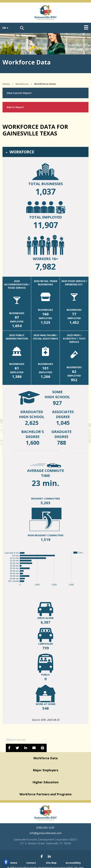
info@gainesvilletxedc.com (45, 833)
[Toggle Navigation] (86, 27)
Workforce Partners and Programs (45, 794)
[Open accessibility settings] (6, 862)
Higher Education (45, 782)
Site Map (51, 863)
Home (14, 863)
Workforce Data (45, 758)
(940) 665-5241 (45, 828)
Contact (31, 863)
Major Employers (45, 770)
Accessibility (73, 863)
